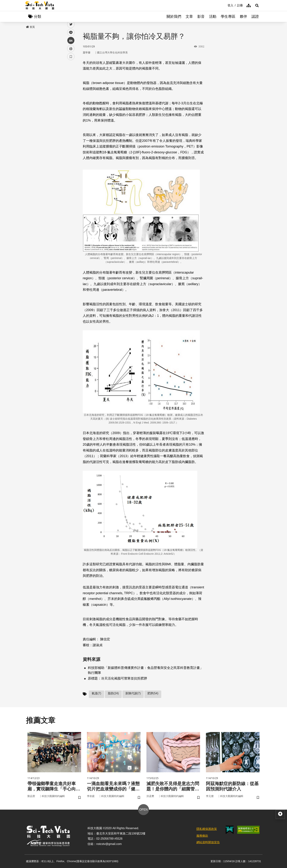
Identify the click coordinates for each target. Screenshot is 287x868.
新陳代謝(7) (133, 693)
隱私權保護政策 (207, 829)
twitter (71, 78)
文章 (189, 16)
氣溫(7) (96, 693)
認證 (255, 16)
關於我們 (174, 16)
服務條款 (202, 836)
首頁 (30, 27)
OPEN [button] (143, 810)
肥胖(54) (153, 693)
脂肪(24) (113, 693)
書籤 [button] (71, 110)
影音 (201, 16)
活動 (213, 16)
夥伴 (243, 16)
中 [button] (71, 94)
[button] (257, 5)
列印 (71, 102)
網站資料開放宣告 (208, 842)
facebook (71, 70)
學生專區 (228, 16)
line (70, 86)
